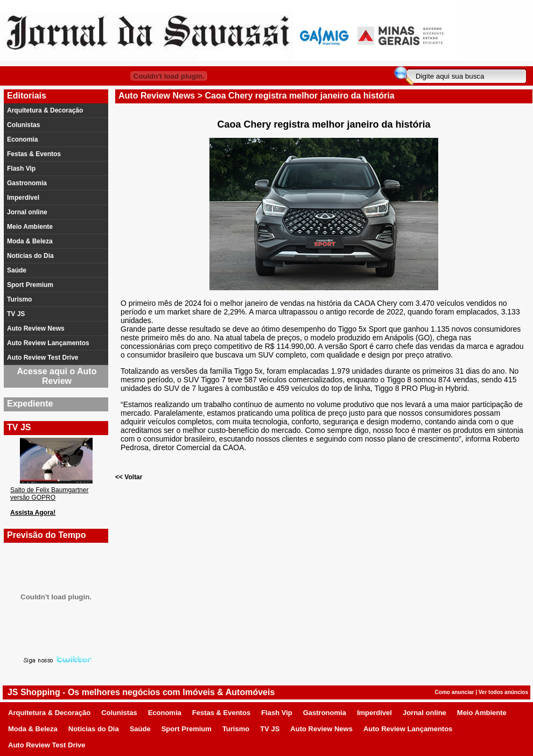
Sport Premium (30, 285)
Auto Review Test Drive (43, 358)
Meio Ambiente (30, 227)
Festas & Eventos (34, 154)
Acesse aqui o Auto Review (57, 376)
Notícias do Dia (30, 256)
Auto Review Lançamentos (48, 343)
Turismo (19, 299)
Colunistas (23, 125)
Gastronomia (27, 183)
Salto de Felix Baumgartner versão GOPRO (49, 494)
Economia (22, 139)
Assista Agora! (33, 513)
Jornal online (27, 212)
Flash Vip (21, 169)
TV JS (16, 314)
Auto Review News (36, 328)
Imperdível (23, 198)
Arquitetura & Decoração (45, 110)
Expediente (30, 404)
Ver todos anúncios (503, 692)
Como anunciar (455, 692)
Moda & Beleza (30, 241)
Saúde (17, 270)
